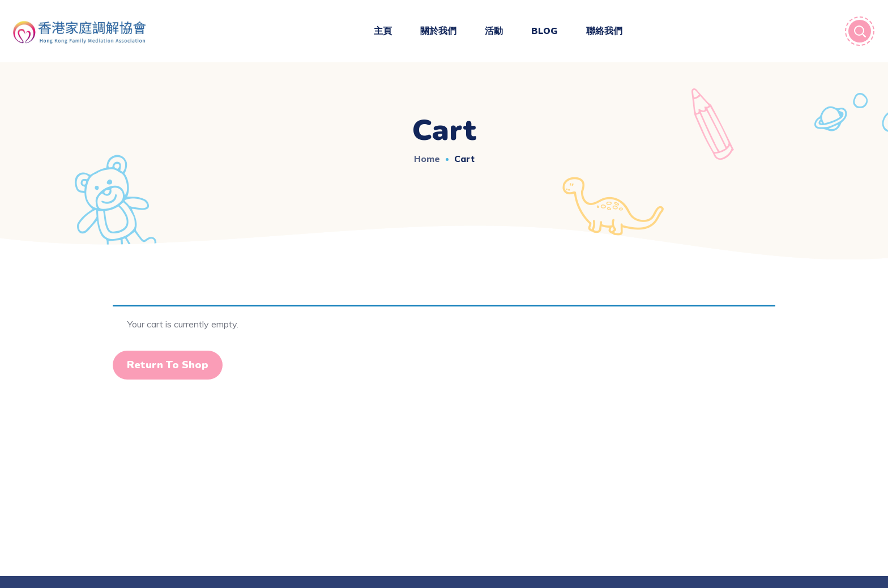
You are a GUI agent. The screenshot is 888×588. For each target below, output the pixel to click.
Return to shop (168, 365)
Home (427, 159)
